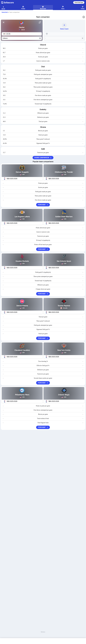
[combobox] (22, 38)
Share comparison (43, 158)
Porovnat (43, 205)
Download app (79, 3)
